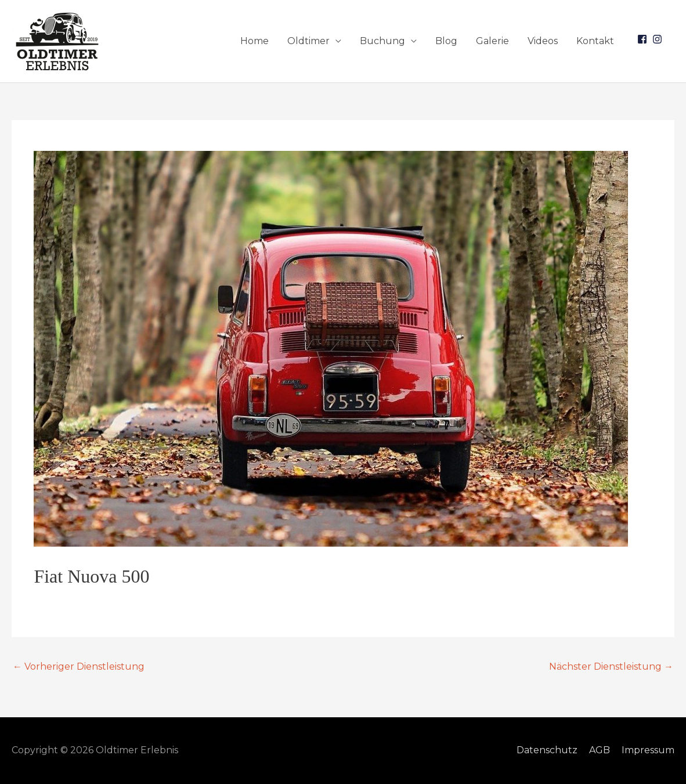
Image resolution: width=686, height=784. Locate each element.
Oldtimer (308, 41)
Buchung (382, 41)
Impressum (648, 750)
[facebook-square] (644, 39)
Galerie (492, 41)
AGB (600, 750)
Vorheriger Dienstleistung (79, 666)
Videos (543, 41)
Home (254, 41)
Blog (446, 41)
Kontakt (595, 41)
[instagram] (659, 39)
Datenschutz (547, 750)
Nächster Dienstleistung (611, 666)
